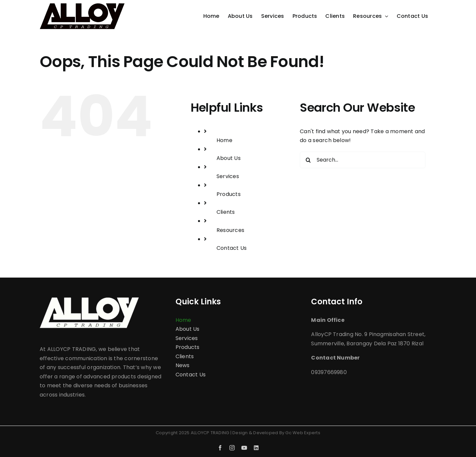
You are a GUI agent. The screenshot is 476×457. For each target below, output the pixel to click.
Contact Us (232, 248)
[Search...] (363, 160)
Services (228, 176)
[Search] (308, 160)
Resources (230, 230)
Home (224, 140)
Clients (226, 212)
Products (229, 194)
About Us (229, 158)
